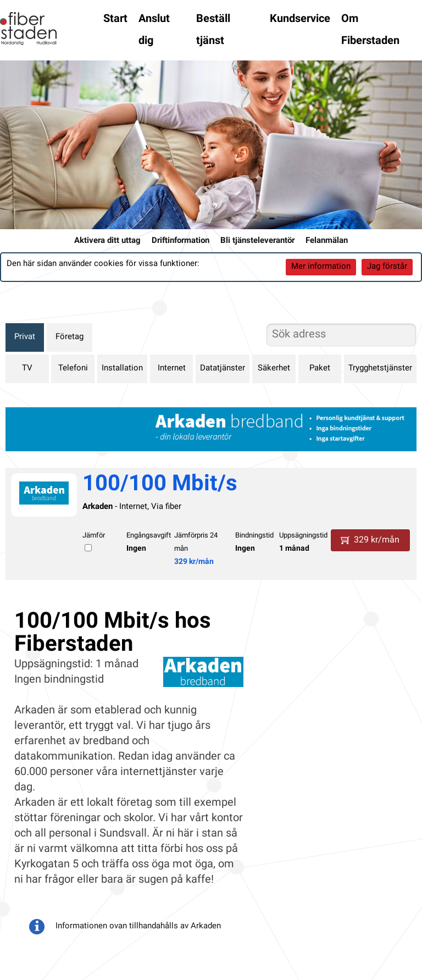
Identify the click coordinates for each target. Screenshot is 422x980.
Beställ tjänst (213, 30)
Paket (320, 369)
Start (115, 19)
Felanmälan (327, 241)
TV (27, 369)
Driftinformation (181, 241)
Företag (70, 337)
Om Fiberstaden (370, 30)
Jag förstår (387, 267)
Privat (25, 337)
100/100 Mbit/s (160, 485)
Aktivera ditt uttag (107, 241)
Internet (172, 369)
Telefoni (73, 369)
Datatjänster (223, 369)
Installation (122, 369)
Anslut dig (154, 30)
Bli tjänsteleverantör (257, 241)
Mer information (321, 267)
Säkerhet (274, 369)
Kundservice (300, 19)
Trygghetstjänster (380, 369)
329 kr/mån (194, 562)
